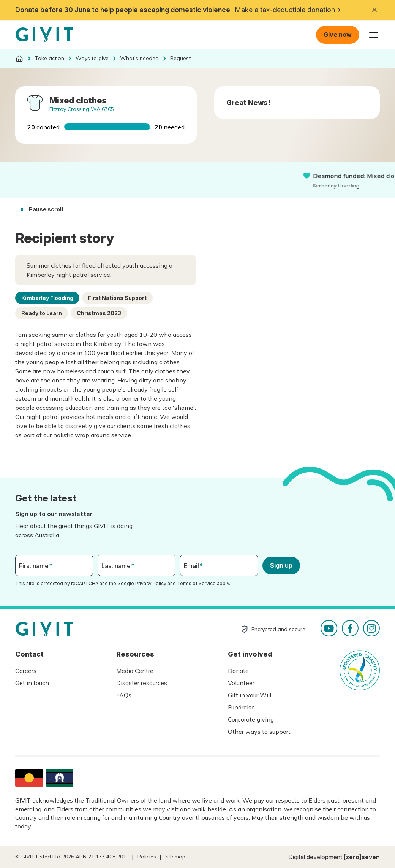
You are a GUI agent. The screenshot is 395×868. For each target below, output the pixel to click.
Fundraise (241, 707)
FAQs (124, 695)
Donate (238, 671)
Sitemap (175, 857)
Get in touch (32, 683)
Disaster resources (142, 683)
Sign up (281, 565)
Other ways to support (259, 732)
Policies (147, 857)
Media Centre (135, 671)
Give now (338, 35)
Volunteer (241, 683)
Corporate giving (251, 719)
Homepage (44, 35)
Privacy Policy (151, 583)
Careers (26, 671)
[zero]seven (362, 857)
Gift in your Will (250, 695)
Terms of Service (196, 583)
